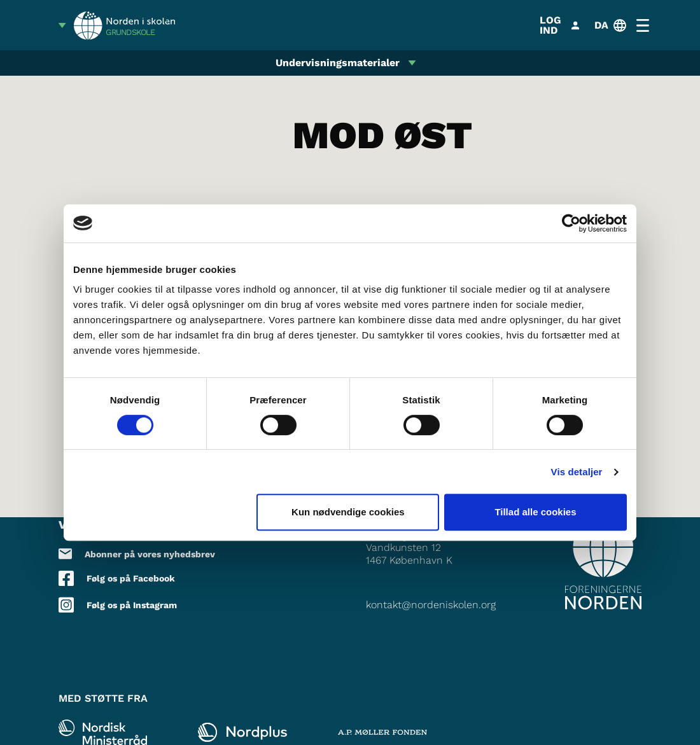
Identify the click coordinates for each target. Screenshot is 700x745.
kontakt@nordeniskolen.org (431, 605)
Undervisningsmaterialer (338, 63)
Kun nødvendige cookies (348, 512)
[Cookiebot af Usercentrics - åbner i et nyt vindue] (571, 223)
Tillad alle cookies (535, 512)
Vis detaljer (577, 472)
